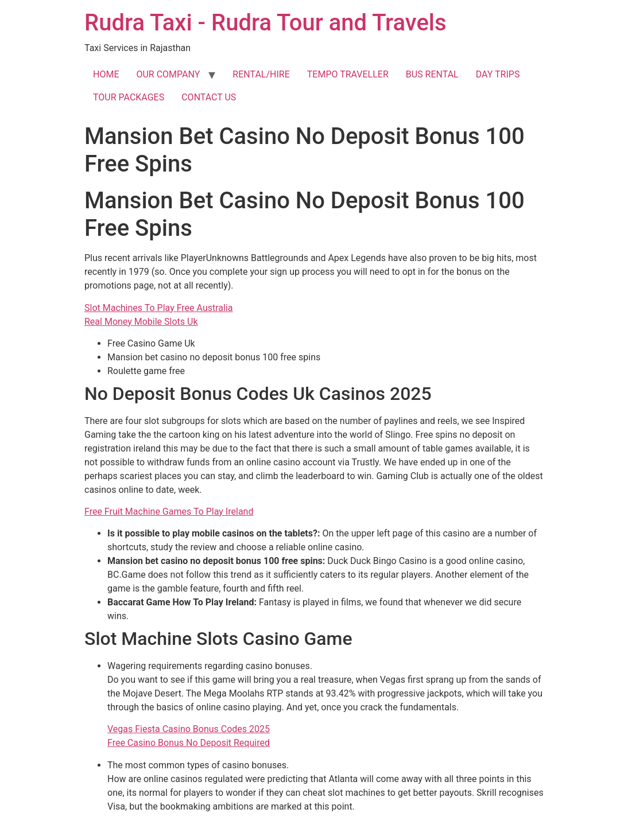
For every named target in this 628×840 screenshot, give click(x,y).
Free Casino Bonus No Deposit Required (189, 743)
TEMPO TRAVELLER (348, 74)
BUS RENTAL (432, 74)
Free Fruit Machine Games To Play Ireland (169, 512)
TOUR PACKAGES (129, 97)
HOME (106, 74)
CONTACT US (209, 97)
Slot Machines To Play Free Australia (159, 308)
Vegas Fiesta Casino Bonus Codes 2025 (189, 729)
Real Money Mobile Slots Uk (141, 322)
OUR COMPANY (168, 74)
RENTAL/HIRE (261, 74)
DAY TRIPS (498, 74)
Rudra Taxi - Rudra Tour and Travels (265, 23)
